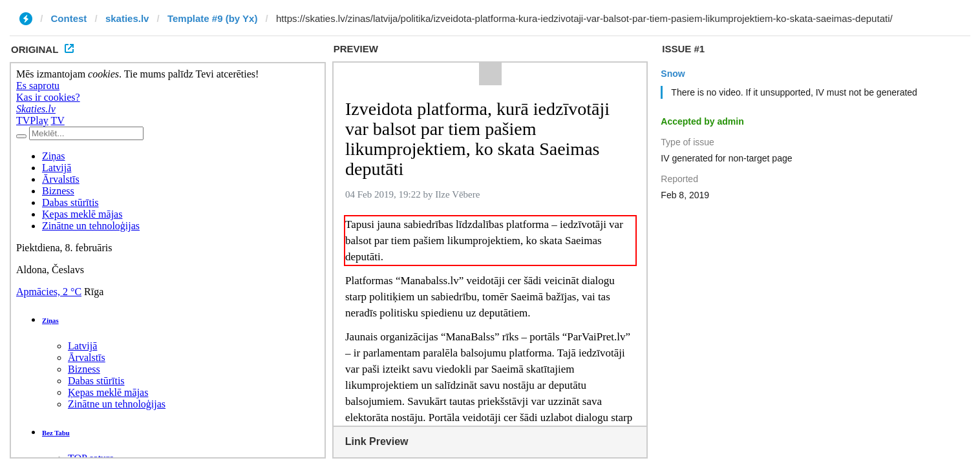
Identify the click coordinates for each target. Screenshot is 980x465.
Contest (69, 18)
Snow (673, 74)
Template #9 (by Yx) (213, 18)
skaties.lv (127, 18)
